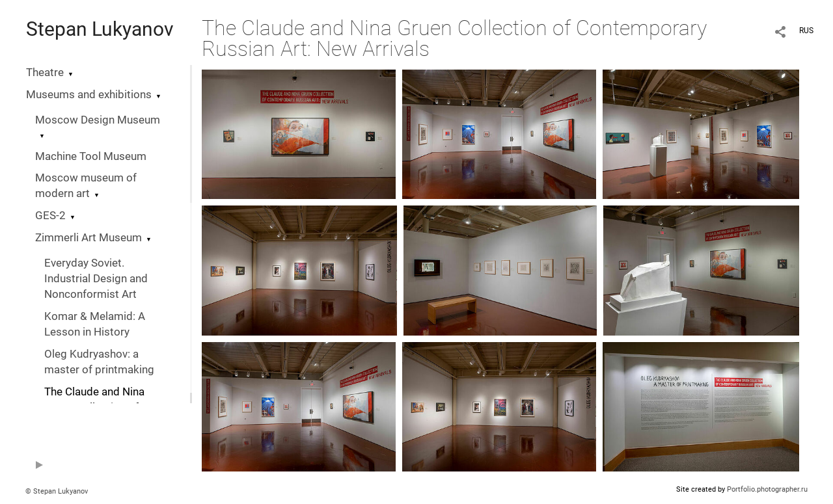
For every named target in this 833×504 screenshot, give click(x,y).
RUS (806, 31)
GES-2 (50, 216)
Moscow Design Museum (98, 120)
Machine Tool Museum (91, 156)
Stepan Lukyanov (100, 29)
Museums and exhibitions (89, 95)
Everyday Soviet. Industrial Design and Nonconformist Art (96, 279)
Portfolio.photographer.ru (767, 489)
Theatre (45, 73)
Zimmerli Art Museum (89, 238)
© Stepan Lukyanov (57, 491)
